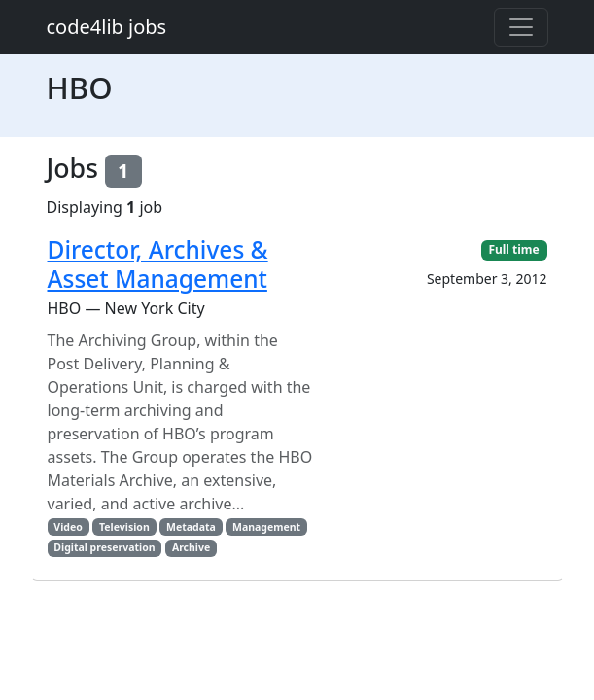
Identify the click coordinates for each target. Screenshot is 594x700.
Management (266, 527)
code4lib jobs (107, 27)
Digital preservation (104, 547)
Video (68, 527)
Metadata (191, 527)
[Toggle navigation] (521, 27)
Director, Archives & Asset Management (158, 263)
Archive (191, 547)
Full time (513, 249)
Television (124, 527)
